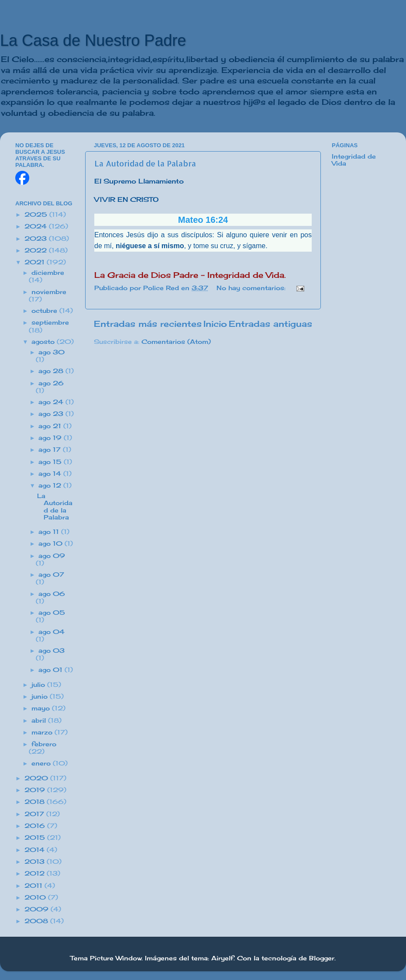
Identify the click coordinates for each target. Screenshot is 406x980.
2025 (37, 215)
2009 (38, 909)
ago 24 (52, 402)
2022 (37, 250)
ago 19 (51, 438)
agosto (44, 342)
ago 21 (51, 426)
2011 (34, 886)
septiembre (50, 322)
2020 (37, 778)
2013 (36, 862)
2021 (36, 262)
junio (41, 696)
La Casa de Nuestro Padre (93, 40)
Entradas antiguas (270, 324)
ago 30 (52, 352)
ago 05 (52, 613)
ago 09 (52, 556)
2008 (37, 921)
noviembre (49, 292)
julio (39, 685)
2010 (36, 897)
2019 (36, 790)
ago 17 (51, 450)
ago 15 (51, 462)
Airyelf (222, 958)
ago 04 (52, 632)
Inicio (215, 324)
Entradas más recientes (148, 324)
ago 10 (52, 544)
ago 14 (51, 474)
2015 (36, 838)
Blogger (322, 958)
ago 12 (51, 485)
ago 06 (52, 594)
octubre (45, 311)
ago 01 (52, 670)
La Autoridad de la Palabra (145, 163)
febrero (44, 744)
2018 (36, 802)
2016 (36, 826)
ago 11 (50, 532)
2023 (37, 239)
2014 (36, 850)
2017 (35, 814)
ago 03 (52, 651)
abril (40, 720)
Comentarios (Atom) (176, 342)
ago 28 (52, 371)
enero (42, 763)
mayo (42, 708)
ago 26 (51, 383)
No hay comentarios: (252, 288)
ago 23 (52, 414)
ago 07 (51, 575)
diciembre (48, 273)
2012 (36, 873)
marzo (43, 732)
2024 (37, 226)
